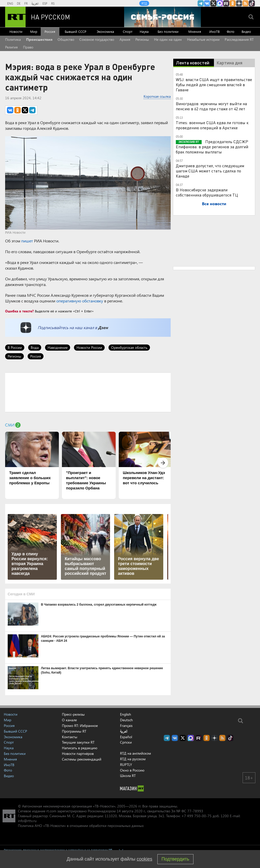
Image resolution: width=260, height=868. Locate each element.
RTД (144, 3)
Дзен (103, 327)
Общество (66, 39)
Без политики (168, 31)
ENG (10, 3)
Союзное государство (97, 39)
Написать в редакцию (80, 748)
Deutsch (126, 720)
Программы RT (74, 731)
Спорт (128, 31)
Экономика (105, 31)
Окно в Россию (132, 770)
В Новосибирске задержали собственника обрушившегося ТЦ (207, 192)
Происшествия (39, 39)
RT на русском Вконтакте (207, 3)
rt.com (51, 811)
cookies (144, 859)
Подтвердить (175, 859)
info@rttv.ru (27, 821)
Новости (16, 31)
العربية (35, 3)
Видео (246, 31)
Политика (13, 39)
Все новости (214, 204)
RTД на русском (133, 759)
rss (245, 3)
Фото (231, 31)
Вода (35, 347)
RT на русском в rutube (226, 3)
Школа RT (128, 776)
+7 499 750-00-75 (197, 816)
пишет (27, 241)
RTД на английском (136, 753)
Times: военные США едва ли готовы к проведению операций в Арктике (212, 125)
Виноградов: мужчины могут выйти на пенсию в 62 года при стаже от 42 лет (211, 106)
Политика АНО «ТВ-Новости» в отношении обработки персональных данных (81, 826)
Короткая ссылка (157, 96)
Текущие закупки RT (78, 742)
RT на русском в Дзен (239, 3)
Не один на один (168, 39)
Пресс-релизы (73, 714)
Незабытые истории (203, 39)
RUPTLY (126, 765)
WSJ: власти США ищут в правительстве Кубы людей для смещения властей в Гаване (214, 85)
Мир (34, 31)
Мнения (195, 31)
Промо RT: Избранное (80, 726)
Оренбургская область (129, 347)
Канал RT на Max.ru (220, 3)
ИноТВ (214, 31)
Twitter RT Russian (213, 3)
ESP (45, 3)
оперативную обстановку (80, 301)
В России (15, 347)
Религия (11, 47)
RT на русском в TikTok (252, 3)
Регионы (142, 39)
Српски (126, 742)
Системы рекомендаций (82, 759)
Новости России (89, 347)
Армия (125, 39)
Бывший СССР (75, 31)
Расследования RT (239, 39)
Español (126, 737)
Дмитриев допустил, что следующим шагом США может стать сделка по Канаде (210, 171)
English (126, 714)
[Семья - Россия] (162, 17)
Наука (144, 31)
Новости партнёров (78, 753)
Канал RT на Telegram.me (201, 3)
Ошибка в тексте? (19, 311)
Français (126, 726)
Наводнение (58, 347)
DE (19, 3)
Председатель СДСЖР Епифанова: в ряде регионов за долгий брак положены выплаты (212, 147)
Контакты (70, 737)
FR (26, 3)
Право (28, 47)
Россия (50, 31)
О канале (69, 720)
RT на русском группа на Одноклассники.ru (233, 3)
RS (53, 3)
